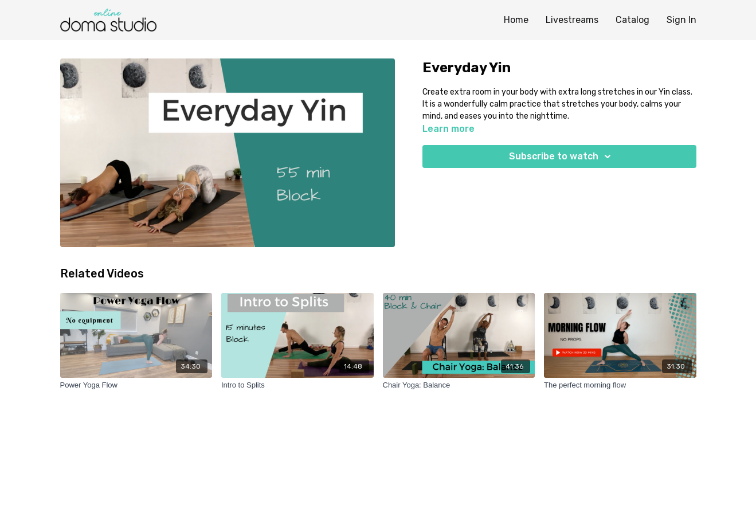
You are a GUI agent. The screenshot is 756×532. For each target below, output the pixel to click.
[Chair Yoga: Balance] (459, 385)
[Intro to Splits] (297, 385)
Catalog (632, 20)
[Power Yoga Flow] (136, 385)
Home (516, 20)
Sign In (681, 20)
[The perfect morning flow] (620, 385)
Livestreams (572, 20)
